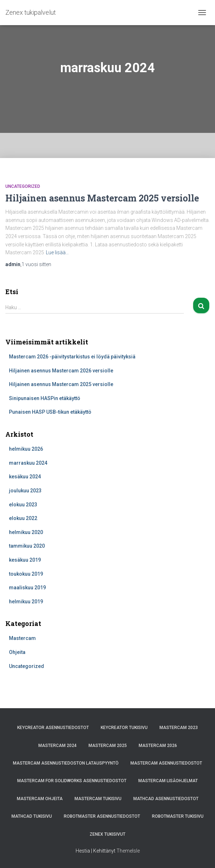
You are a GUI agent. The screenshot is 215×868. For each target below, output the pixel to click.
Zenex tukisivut (107, 834)
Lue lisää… (57, 252)
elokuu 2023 (23, 505)
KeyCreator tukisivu (124, 728)
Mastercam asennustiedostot (166, 763)
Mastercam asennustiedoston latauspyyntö (66, 763)
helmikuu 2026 (26, 449)
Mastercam (22, 638)
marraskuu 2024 (28, 463)
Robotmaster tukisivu (178, 816)
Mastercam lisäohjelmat (168, 781)
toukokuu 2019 (26, 574)
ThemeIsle (128, 851)
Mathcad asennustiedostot (166, 799)
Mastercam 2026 (158, 746)
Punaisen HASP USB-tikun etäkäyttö (50, 412)
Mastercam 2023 (179, 728)
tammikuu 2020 (27, 546)
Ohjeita (17, 652)
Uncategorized (23, 186)
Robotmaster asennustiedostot (102, 816)
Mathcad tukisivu (32, 816)
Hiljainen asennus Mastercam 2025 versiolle (102, 198)
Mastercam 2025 (108, 746)
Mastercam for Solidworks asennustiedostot (72, 781)
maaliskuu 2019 (27, 588)
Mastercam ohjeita (40, 799)
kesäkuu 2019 (25, 560)
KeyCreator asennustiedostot (53, 728)
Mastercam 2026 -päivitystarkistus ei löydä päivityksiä (72, 357)
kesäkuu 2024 (25, 477)
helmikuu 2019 (26, 602)
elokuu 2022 (23, 518)
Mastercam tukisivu (98, 799)
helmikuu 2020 (26, 532)
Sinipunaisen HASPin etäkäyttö (45, 398)
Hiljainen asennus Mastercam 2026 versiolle (61, 371)
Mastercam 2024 (58, 746)
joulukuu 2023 (25, 491)
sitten (36, 264)
